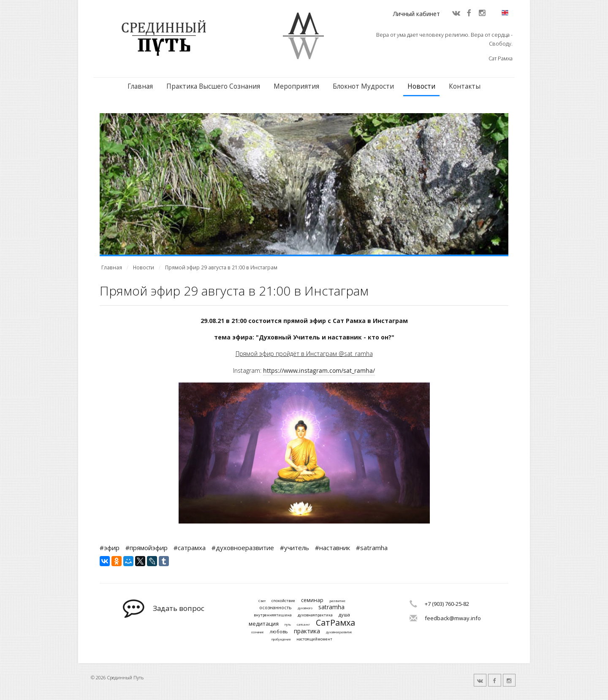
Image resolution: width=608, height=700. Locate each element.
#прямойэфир (147, 548)
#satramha (372, 548)
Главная (140, 86)
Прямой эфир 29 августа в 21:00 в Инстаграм (221, 267)
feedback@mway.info (453, 618)
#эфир (110, 548)
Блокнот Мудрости (363, 86)
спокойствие (283, 601)
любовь (279, 631)
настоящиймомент (314, 639)
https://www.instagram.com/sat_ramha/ (319, 370)
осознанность (275, 607)
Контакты (465, 86)
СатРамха (335, 623)
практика (307, 631)
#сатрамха (190, 548)
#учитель (294, 548)
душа (344, 615)
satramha (331, 607)
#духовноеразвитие (243, 548)
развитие (337, 601)
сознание (258, 632)
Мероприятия (296, 86)
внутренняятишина (273, 615)
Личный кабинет (417, 14)
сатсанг (303, 624)
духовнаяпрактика (315, 615)
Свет (262, 601)
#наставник (332, 548)
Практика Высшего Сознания (213, 86)
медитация (264, 624)
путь (288, 625)
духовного (305, 608)
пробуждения (281, 640)
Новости (421, 86)
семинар (312, 600)
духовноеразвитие (339, 632)
